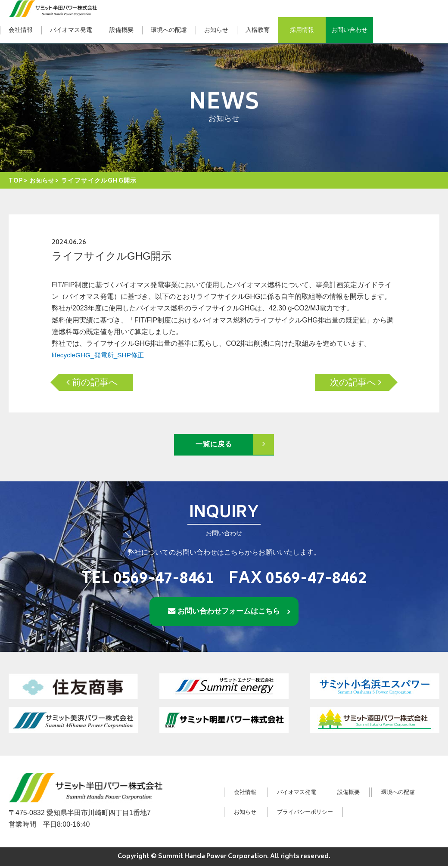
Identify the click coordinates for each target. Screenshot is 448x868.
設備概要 (121, 30)
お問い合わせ (349, 30)
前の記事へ (101, 382)
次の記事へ (347, 382)
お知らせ (216, 30)
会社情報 (21, 30)
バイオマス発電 (71, 30)
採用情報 (302, 30)
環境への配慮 (169, 30)
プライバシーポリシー (384, 813)
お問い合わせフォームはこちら (229, 612)
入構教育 (258, 30)
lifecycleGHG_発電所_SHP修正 (100, 355)
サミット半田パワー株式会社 (53, 9)
